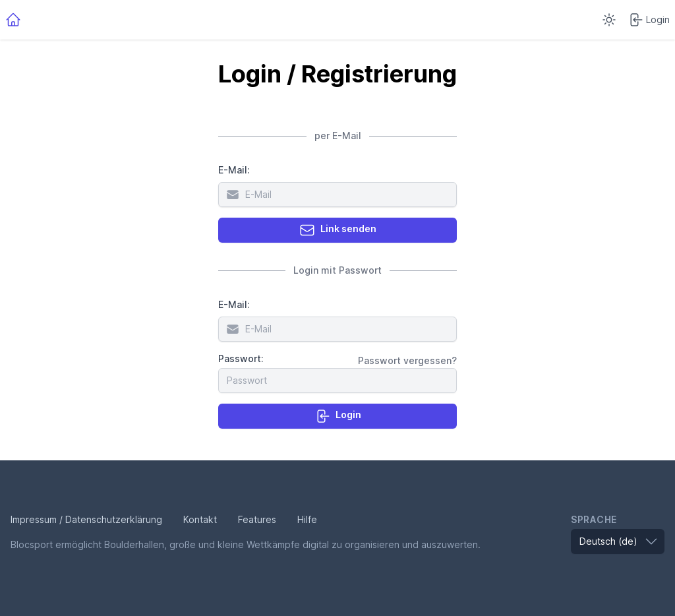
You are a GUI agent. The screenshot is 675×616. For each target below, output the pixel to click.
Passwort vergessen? (407, 360)
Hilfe (307, 519)
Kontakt (200, 519)
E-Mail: (234, 170)
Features (257, 519)
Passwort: (241, 358)
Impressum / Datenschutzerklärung (86, 519)
